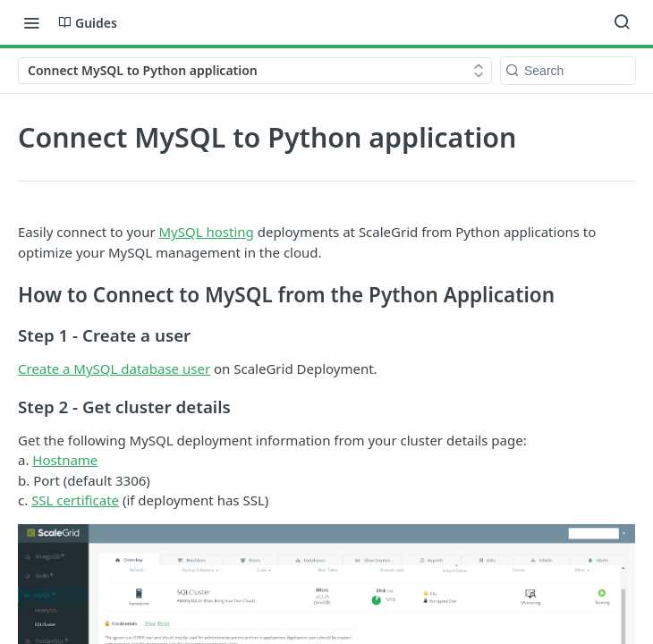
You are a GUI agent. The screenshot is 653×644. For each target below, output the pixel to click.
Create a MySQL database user (114, 369)
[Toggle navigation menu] (31, 22)
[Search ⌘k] (622, 22)
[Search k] (568, 71)
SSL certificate (75, 500)
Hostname (65, 460)
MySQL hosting (207, 232)
